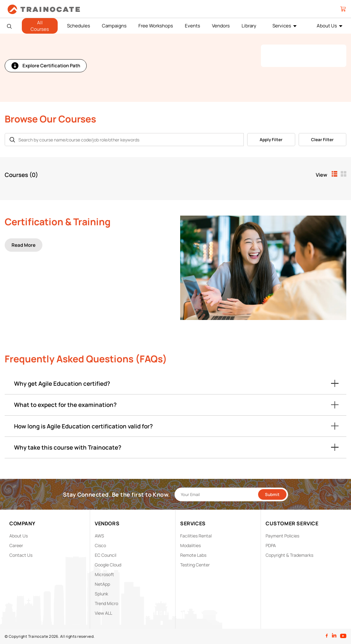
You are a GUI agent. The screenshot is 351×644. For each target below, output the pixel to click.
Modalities (190, 545)
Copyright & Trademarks (289, 555)
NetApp (102, 584)
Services (282, 26)
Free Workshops (156, 26)
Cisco (100, 545)
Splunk (101, 594)
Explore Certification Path (46, 66)
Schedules (79, 26)
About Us (327, 26)
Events (192, 26)
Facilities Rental (196, 536)
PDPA (271, 545)
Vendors (221, 26)
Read (24, 245)
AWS (99, 536)
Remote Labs (193, 555)
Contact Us (21, 555)
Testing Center (195, 565)
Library (249, 26)
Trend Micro (106, 603)
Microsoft (104, 574)
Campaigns (114, 26)
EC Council (106, 555)
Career (16, 545)
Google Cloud (108, 565)
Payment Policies (282, 536)
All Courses (40, 26)
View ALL (103, 613)
